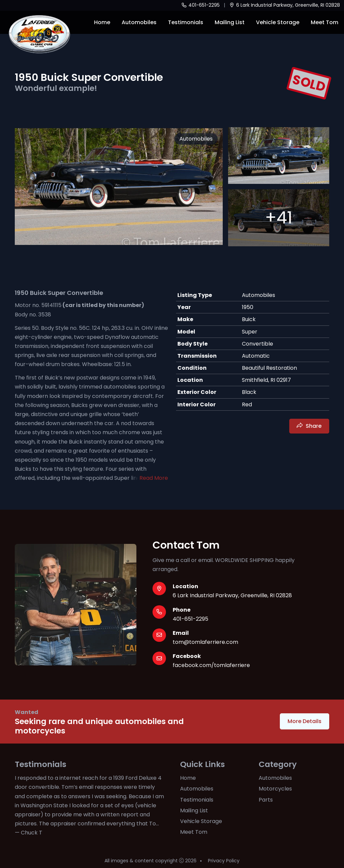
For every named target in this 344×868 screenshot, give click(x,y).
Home (102, 22)
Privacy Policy (224, 861)
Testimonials (186, 22)
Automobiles (139, 22)
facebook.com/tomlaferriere (211, 665)
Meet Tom (325, 22)
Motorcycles (275, 789)
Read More (154, 478)
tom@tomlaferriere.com (205, 642)
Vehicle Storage (278, 22)
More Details (305, 721)
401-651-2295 (200, 5)
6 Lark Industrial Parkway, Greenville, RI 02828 (285, 5)
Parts (266, 800)
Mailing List (230, 22)
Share (314, 426)
